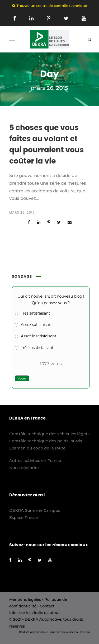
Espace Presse (23, 517)
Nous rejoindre (24, 468)
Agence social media (64, 632)
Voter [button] (22, 378)
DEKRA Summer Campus (35, 510)
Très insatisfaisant (37, 348)
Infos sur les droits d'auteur (35, 613)
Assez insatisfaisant (39, 336)
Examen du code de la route (37, 448)
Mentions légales (25, 599)
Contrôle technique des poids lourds (46, 441)
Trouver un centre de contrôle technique (52, 6)
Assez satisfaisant (37, 325)
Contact (47, 606)
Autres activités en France (35, 460)
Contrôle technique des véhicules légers (49, 434)
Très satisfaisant (35, 313)
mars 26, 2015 (22, 212)
